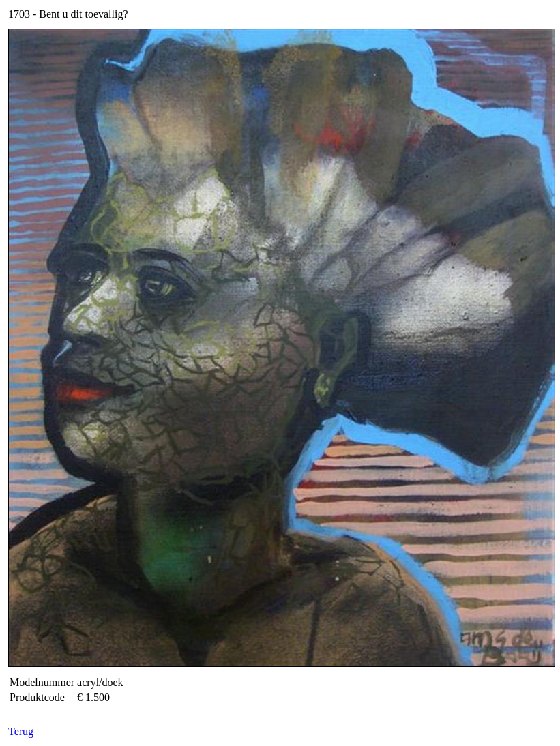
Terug (21, 731)
